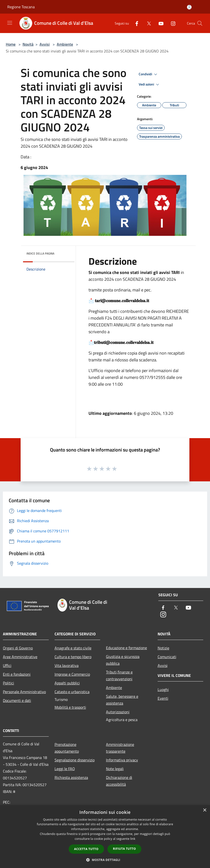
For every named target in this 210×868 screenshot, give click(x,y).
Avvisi (45, 44)
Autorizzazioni (118, 712)
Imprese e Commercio (72, 674)
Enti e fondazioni (17, 674)
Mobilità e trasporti (70, 707)
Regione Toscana (21, 7)
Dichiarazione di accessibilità (119, 781)
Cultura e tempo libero (73, 657)
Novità (28, 44)
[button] (105, 860)
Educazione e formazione (126, 648)
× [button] (205, 810)
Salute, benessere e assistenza (122, 700)
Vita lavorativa (67, 665)
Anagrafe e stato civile (73, 648)
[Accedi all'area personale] (189, 7)
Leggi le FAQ (65, 769)
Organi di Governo (18, 648)
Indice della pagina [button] (40, 253)
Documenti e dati (17, 700)
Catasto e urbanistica (72, 692)
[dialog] (105, 837)
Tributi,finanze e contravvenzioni (119, 675)
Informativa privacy (122, 760)
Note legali (115, 769)
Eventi (163, 698)
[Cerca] (200, 23)
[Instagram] (171, 23)
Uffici (7, 665)
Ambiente (65, 44)
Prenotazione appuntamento (67, 748)
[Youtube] (159, 23)
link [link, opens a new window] (133, 839)
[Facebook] (135, 23)
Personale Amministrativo (24, 692)
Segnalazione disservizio (75, 760)
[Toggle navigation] (10, 23)
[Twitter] (147, 23)
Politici (8, 683)
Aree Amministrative (20, 657)
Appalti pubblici (67, 683)
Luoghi (163, 689)
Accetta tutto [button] (86, 849)
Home (11, 44)
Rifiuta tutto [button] (125, 849)
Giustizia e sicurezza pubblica (123, 660)
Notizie (163, 648)
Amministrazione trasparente (120, 748)
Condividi (149, 74)
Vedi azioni (150, 85)
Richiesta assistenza (71, 777)
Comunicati (167, 657)
